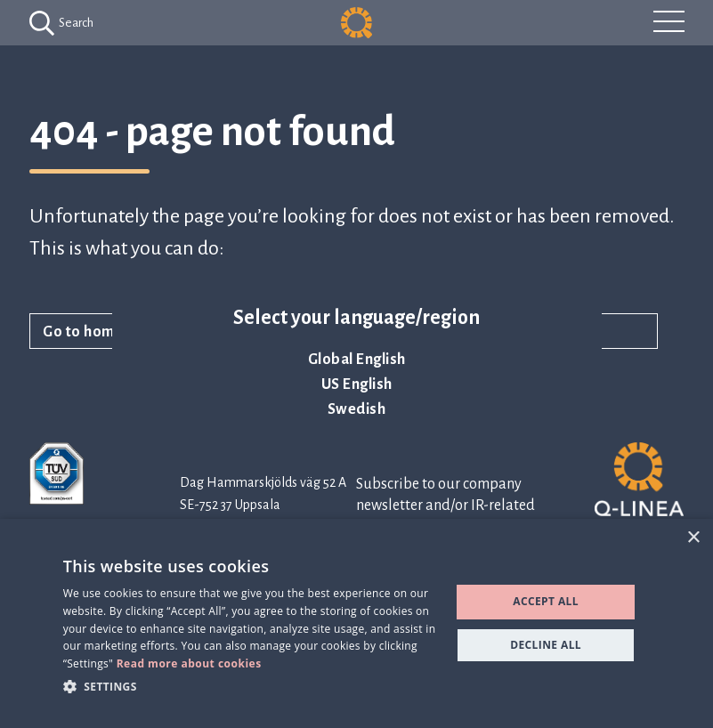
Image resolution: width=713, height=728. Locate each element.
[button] (251, 686)
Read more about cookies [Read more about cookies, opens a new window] (189, 663)
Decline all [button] (546, 645)
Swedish (357, 409)
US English (357, 384)
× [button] (693, 538)
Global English (357, 360)
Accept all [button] (546, 601)
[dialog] (356, 623)
